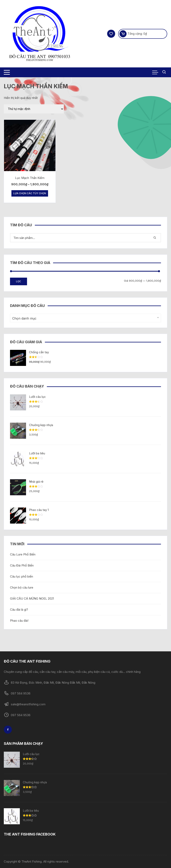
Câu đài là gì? (19, 610)
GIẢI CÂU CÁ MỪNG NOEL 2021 (32, 598)
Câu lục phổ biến (22, 576)
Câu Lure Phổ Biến (23, 554)
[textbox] (84, 318)
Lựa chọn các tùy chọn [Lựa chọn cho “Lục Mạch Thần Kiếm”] (30, 193)
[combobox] (85, 318)
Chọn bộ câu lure (22, 587)
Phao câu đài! (19, 621)
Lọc (19, 281)
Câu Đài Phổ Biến (22, 565)
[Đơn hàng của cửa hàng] (34, 109)
